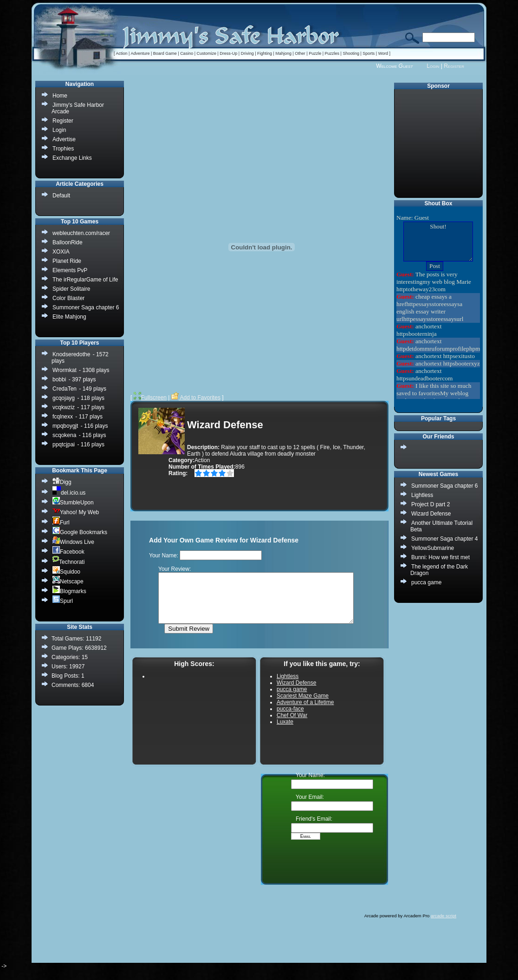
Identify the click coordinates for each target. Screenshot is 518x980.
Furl (61, 522)
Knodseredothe (71, 354)
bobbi (59, 379)
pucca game (426, 582)
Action (122, 53)
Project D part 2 (431, 504)
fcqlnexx (63, 417)
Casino (187, 53)
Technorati (68, 562)
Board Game (165, 53)
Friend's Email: (314, 829)
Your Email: (310, 807)
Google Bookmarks (80, 532)
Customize (206, 53)
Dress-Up (228, 53)
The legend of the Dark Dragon (439, 570)
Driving (247, 53)
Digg (62, 482)
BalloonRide (68, 242)
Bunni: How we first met (440, 557)
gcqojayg (64, 398)
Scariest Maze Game (303, 706)
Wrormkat (65, 370)
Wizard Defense (431, 514)
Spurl (63, 601)
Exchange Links (72, 158)
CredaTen (65, 389)
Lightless (422, 495)
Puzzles (332, 53)
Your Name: (310, 785)
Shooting (351, 53)
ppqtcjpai (64, 444)
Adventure (140, 53)
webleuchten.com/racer (81, 233)
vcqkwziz (64, 407)
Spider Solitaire (71, 289)
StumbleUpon (73, 502)
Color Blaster (68, 298)
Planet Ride (67, 261)
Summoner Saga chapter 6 (444, 486)
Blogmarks (69, 591)
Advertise (64, 139)
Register (454, 66)
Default (61, 196)
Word (383, 53)
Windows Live (73, 542)
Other (300, 53)
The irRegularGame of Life (85, 280)
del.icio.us (69, 493)
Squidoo (66, 572)
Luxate (285, 732)
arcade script (444, 925)
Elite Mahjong (69, 317)
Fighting (265, 53)
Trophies (63, 149)
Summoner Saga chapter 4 (444, 539)
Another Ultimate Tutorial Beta (441, 526)
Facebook (68, 552)
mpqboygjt (65, 426)
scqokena (64, 435)
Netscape (68, 581)
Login (433, 66)
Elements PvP (70, 270)
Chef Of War (292, 725)
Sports (369, 53)
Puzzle (315, 53)
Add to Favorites (196, 398)
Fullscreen (150, 398)
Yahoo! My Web (76, 512)
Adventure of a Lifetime (305, 712)
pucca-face (290, 719)
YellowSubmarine (433, 548)
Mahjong (283, 53)
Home (60, 96)
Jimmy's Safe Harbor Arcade (78, 108)
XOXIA (61, 252)
